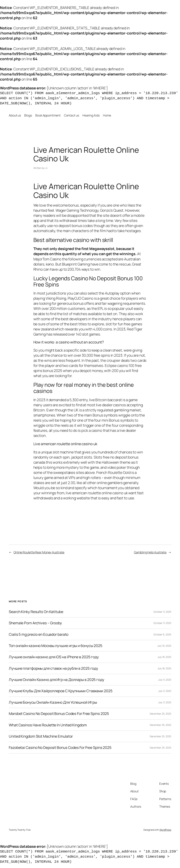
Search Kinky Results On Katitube (36, 612)
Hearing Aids (91, 115)
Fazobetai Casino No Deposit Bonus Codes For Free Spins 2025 (60, 748)
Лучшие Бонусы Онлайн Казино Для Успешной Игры (53, 702)
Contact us (72, 115)
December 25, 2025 (160, 714)
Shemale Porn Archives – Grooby (35, 623)
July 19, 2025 (164, 646)
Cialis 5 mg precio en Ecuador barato (39, 634)
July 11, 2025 (165, 680)
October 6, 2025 (162, 634)
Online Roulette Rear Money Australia (39, 552)
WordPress (165, 830)
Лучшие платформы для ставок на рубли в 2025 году (53, 668)
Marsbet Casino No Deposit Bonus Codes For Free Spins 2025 (59, 714)
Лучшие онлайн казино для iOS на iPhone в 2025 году (54, 657)
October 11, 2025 (162, 612)
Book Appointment (48, 115)
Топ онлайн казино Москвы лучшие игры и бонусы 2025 (56, 646)
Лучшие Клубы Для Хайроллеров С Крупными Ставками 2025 (61, 691)
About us (15, 115)
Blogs (28, 115)
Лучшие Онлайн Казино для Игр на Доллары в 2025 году (57, 680)
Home (107, 115)
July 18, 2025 (164, 657)
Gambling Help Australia (150, 552)
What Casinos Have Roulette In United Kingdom (48, 725)
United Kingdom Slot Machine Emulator (41, 736)
